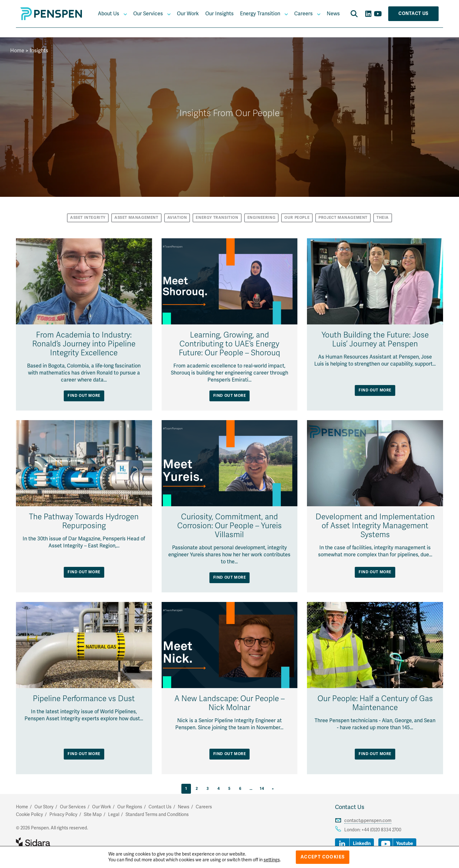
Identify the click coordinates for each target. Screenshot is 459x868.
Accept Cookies (323, 857)
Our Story (44, 807)
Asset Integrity (88, 218)
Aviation (177, 218)
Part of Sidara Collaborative (54, 843)
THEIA (383, 218)
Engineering (262, 218)
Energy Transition (260, 14)
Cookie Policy (29, 815)
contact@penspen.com (368, 821)
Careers (303, 14)
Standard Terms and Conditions (157, 815)
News (333, 14)
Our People (297, 218)
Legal (114, 815)
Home (17, 51)
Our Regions (130, 807)
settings (272, 860)
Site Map (93, 815)
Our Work (188, 14)
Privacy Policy (63, 815)
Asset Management (136, 218)
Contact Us (413, 14)
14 (262, 789)
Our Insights (219, 14)
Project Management (343, 218)
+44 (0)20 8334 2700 (381, 830)
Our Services (148, 14)
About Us (109, 14)
